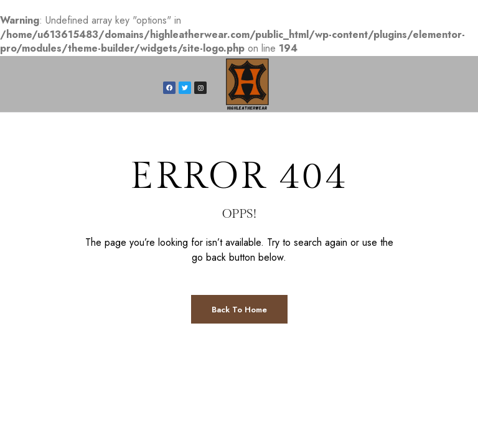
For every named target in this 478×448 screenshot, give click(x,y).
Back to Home (239, 310)
